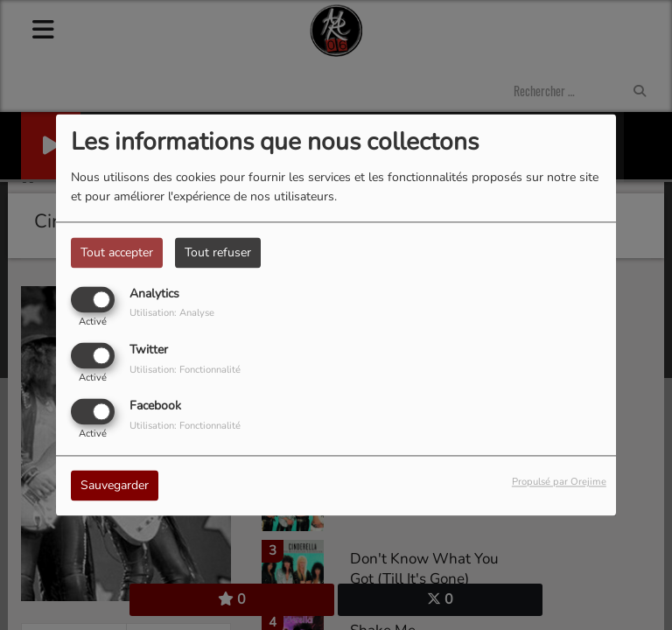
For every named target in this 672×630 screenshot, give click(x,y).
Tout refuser (218, 252)
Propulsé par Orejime (559, 483)
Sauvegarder (115, 486)
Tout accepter (117, 252)
